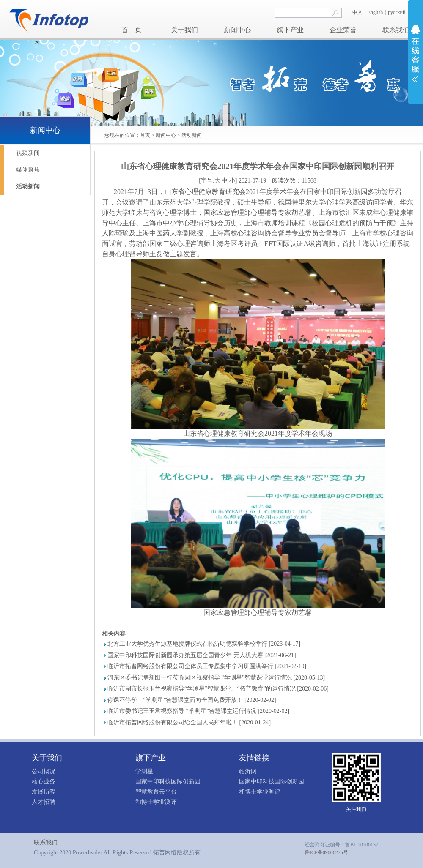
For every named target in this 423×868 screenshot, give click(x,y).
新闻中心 (237, 30)
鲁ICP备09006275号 (326, 852)
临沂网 (248, 771)
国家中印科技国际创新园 (168, 782)
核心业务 (44, 782)
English (375, 12)
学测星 (144, 771)
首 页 (132, 30)
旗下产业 (290, 30)
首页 (145, 135)
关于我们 (184, 30)
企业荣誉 (343, 30)
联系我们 (396, 30)
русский (397, 12)
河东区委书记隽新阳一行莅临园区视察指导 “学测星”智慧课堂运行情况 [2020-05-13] (216, 678)
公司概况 (44, 771)
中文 (357, 12)
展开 (415, 54)
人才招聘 (44, 802)
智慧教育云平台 (156, 792)
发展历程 (44, 792)
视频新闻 (28, 153)
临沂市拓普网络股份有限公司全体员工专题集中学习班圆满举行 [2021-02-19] (207, 666)
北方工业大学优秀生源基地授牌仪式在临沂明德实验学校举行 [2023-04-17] (204, 644)
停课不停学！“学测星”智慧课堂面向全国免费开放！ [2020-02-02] (192, 700)
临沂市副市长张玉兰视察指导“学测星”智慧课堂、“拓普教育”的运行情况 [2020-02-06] (218, 689)
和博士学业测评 (156, 802)
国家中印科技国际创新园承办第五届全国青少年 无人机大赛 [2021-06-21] (202, 655)
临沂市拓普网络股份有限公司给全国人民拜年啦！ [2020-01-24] (189, 722)
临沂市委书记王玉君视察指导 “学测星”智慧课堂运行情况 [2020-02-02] (198, 711)
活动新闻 (192, 135)
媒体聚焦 (28, 170)
